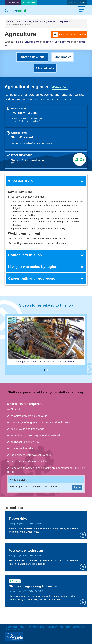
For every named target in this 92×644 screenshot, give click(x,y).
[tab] (46, 181)
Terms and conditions (36, 627)
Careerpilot (16, 11)
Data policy (52, 627)
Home (10, 21)
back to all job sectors (58, 42)
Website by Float (13, 629)
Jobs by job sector (32, 21)
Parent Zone (29, 3)
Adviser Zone (13, 3)
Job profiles (64, 21)
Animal (18, 42)
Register (82, 3)
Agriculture (50, 21)
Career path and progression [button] (46, 278)
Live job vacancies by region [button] (46, 267)
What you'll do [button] (46, 181)
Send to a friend (79, 627)
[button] (55, 35)
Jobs (18, 21)
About (22, 627)
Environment (32, 42)
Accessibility (65, 627)
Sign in (72, 3)
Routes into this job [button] (46, 255)
